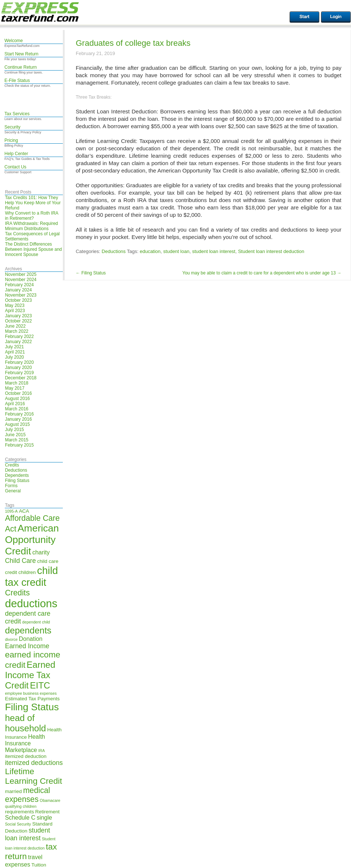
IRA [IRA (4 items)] (42, 751)
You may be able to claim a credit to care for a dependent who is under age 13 (262, 273)
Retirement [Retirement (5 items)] (47, 812)
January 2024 (18, 290)
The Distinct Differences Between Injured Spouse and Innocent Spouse (33, 249)
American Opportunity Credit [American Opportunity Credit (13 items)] (32, 540)
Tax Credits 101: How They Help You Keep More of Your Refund (33, 203)
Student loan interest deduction (271, 251)
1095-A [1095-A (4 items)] (11, 511)
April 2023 (15, 311)
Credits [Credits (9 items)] (17, 593)
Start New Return (21, 54)
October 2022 (18, 321)
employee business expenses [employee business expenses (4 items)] (31, 693)
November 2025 (21, 274)
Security (12, 127)
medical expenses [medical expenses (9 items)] (27, 795)
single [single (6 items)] (44, 818)
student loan (176, 251)
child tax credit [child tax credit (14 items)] (31, 576)
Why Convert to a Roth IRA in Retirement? (31, 216)
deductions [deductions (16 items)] (31, 603)
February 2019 (19, 373)
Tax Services (17, 114)
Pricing (11, 140)
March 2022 (16, 331)
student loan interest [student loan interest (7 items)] (27, 834)
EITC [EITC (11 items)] (40, 685)
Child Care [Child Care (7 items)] (20, 561)
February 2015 (19, 445)
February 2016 (19, 414)
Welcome (14, 41)
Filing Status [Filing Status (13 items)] (32, 707)
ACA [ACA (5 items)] (24, 511)
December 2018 (21, 378)
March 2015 (16, 440)
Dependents (17, 475)
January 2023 (18, 316)
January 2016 (18, 419)
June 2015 (15, 435)
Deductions (16, 470)
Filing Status (17, 481)
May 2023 (15, 305)
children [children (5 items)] (27, 572)
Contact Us (15, 167)
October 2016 (18, 393)
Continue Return (21, 67)
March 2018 (16, 383)
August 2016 (17, 399)
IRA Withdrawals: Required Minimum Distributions (31, 226)
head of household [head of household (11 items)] (25, 723)
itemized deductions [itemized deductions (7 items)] (34, 763)
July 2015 (14, 430)
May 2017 (15, 388)
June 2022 (15, 326)
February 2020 (19, 362)
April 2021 (15, 352)
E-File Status (17, 81)
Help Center (16, 154)
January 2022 (18, 342)
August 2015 (17, 424)
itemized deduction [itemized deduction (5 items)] (25, 756)
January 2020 (18, 368)
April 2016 (15, 404)
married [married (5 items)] (13, 791)
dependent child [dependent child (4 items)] (36, 622)
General (13, 491)
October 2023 (18, 300)
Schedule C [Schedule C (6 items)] (20, 818)
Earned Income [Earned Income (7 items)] (27, 646)
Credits (12, 465)
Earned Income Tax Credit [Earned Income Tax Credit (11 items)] (30, 675)
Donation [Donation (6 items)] (31, 639)
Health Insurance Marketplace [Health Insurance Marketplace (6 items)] (25, 743)
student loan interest (214, 251)
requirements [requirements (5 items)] (19, 812)
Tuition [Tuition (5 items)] (39, 865)
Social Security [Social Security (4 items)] (18, 824)
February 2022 (19, 336)
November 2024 (21, 280)
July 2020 (14, 357)
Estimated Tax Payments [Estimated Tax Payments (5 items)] (32, 699)
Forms (11, 486)
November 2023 (21, 295)
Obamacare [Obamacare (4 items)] (50, 800)
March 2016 (16, 409)
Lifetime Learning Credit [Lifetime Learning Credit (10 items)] (33, 776)
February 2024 (19, 285)
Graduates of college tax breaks (133, 43)
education (150, 251)
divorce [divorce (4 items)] (11, 639)
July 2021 (14, 347)
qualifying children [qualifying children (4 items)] (21, 806)
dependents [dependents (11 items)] (28, 630)
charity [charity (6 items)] (41, 552)
